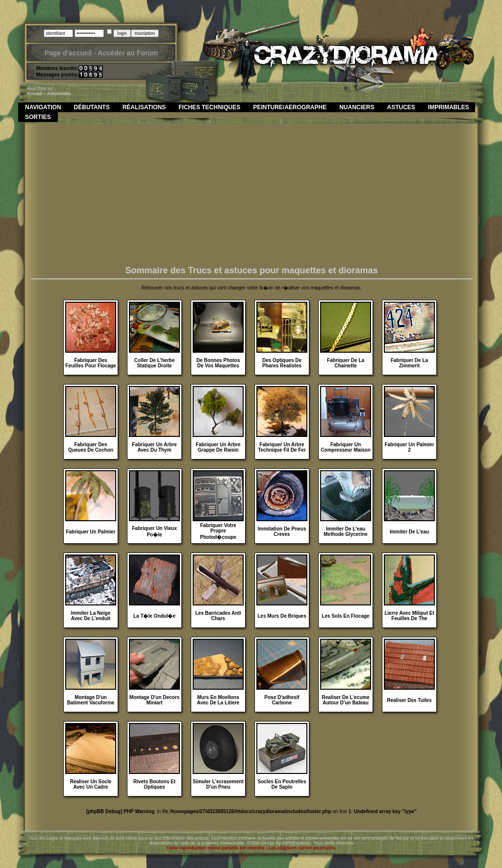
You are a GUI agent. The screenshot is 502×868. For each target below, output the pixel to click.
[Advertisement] (252, 197)
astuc (53, 94)
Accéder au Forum (128, 53)
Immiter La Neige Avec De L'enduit (91, 616)
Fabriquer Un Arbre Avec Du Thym (154, 447)
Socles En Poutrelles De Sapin (282, 784)
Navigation (43, 107)
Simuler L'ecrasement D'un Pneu (218, 784)
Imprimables (449, 107)
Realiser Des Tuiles (410, 700)
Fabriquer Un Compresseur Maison (346, 447)
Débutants (92, 107)
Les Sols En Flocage (345, 616)
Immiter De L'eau (409, 532)
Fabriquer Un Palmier (90, 532)
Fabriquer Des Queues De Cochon (91, 447)
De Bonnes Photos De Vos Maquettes (218, 363)
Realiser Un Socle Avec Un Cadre (91, 784)
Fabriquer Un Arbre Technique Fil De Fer (282, 447)
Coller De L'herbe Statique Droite (154, 363)
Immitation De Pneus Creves (282, 531)
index (65, 94)
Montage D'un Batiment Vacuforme (91, 700)
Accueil (34, 94)
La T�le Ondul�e (154, 616)
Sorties (38, 117)
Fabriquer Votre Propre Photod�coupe (218, 531)
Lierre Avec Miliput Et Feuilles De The (409, 616)
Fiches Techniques (209, 107)
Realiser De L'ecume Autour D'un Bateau (345, 700)
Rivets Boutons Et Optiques (154, 784)
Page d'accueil (68, 53)
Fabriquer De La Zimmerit (409, 363)
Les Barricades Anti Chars (218, 616)
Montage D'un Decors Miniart (154, 700)
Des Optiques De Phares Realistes (282, 363)
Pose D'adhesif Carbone (282, 700)
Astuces (401, 107)
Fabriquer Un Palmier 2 (409, 447)
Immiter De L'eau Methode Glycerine (345, 531)
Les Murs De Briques (282, 616)
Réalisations (144, 107)
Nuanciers (357, 107)
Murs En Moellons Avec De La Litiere (218, 700)
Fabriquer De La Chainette (346, 363)
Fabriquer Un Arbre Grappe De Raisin (218, 447)
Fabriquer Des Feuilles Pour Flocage (90, 363)
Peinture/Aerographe (290, 107)
